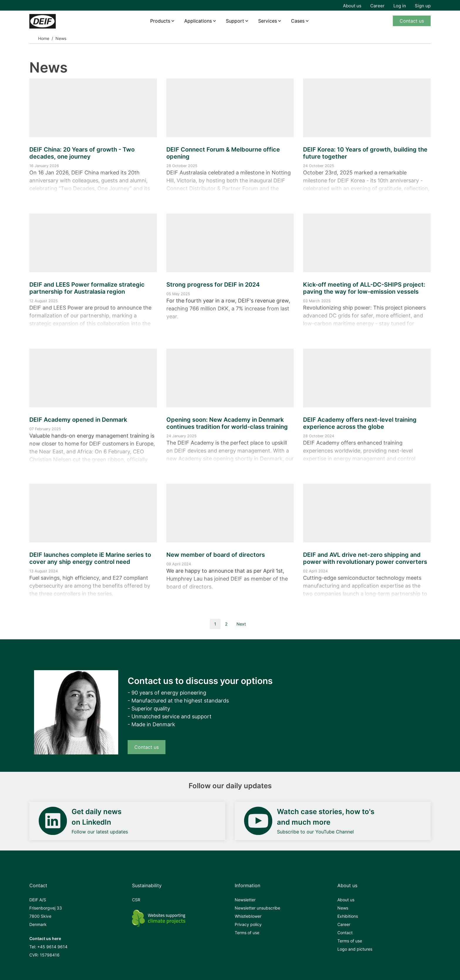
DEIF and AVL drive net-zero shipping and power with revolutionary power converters (365, 558)
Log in (400, 6)
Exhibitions (348, 916)
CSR (136, 900)
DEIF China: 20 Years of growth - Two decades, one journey (82, 153)
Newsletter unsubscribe (257, 908)
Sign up (423, 6)
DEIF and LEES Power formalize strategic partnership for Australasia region (87, 288)
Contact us (412, 21)
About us (352, 6)
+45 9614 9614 (52, 947)
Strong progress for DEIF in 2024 (213, 285)
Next (241, 624)
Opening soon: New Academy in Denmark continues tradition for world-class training (227, 423)
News (343, 908)
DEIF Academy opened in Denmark (78, 420)
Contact (345, 933)
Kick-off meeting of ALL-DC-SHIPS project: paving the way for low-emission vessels (364, 288)
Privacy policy (248, 924)
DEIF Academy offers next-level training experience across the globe (360, 423)
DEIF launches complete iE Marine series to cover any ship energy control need (90, 558)
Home (44, 38)
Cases (298, 21)
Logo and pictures (355, 949)
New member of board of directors (216, 555)
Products (160, 21)
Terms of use (247, 933)
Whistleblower (248, 916)
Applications (198, 21)
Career (377, 6)
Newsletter (245, 900)
